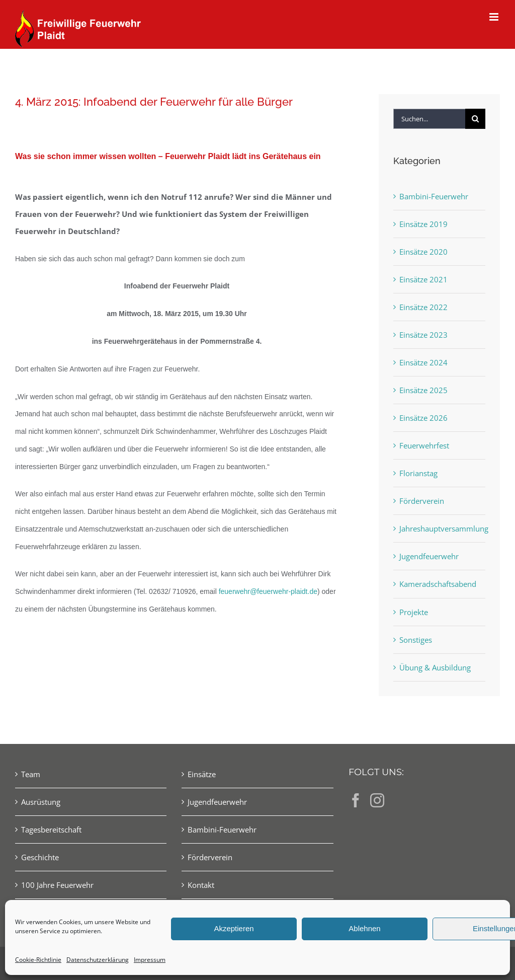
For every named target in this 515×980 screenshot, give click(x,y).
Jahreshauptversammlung (440, 529)
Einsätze (202, 774)
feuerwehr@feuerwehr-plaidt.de (268, 591)
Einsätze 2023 (423, 335)
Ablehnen (364, 928)
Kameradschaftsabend (438, 584)
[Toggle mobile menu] (495, 17)
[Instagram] (377, 800)
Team (31, 774)
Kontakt (201, 885)
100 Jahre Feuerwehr (57, 885)
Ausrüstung (41, 802)
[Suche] (475, 119)
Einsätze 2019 (423, 224)
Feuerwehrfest (424, 445)
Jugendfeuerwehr (429, 556)
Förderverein (422, 501)
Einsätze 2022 (423, 307)
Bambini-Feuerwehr (434, 196)
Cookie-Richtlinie (38, 960)
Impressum (150, 960)
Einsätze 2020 (423, 252)
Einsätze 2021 (423, 279)
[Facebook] (356, 800)
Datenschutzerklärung (98, 960)
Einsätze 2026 (423, 418)
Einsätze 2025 (423, 390)
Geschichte (40, 857)
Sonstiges (416, 640)
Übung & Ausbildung (435, 667)
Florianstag (418, 473)
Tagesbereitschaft (51, 830)
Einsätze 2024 (423, 362)
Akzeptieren (234, 928)
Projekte (414, 612)
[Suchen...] (429, 119)
